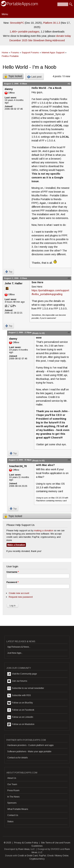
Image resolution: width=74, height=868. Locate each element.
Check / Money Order (58, 856)
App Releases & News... (19, 647)
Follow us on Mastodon (21, 724)
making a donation (44, 530)
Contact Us (13, 815)
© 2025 (7, 843)
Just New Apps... (15, 653)
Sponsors (12, 803)
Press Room (13, 790)
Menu (5, 14)
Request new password (21, 597)
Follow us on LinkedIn (20, 717)
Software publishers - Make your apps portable (29, 752)
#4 (69, 460)
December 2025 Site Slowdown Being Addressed (37, 40)
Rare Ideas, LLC (27, 849)
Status (10, 822)
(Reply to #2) (38, 333)
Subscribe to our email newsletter (26, 688)
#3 (69, 332)
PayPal (42, 856)
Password (12, 582)
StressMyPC (17, 23)
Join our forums (17, 681)
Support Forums (30, 52)
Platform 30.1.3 (52, 23)
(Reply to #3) (38, 461)
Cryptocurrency (37, 859)
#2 (69, 278)
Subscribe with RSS (19, 696)
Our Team (12, 784)
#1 (69, 84)
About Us (12, 778)
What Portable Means (18, 809)
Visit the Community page (22, 674)
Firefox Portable (10, 56)
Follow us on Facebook (21, 710)
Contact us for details (17, 758)
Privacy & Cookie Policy (26, 843)
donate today (64, 36)
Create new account (19, 593)
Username (13, 572)
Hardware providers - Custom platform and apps (30, 745)
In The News (13, 797)
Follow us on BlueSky (20, 703)
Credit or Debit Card (28, 856)
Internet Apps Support (53, 52)
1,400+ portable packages (25, 32)
